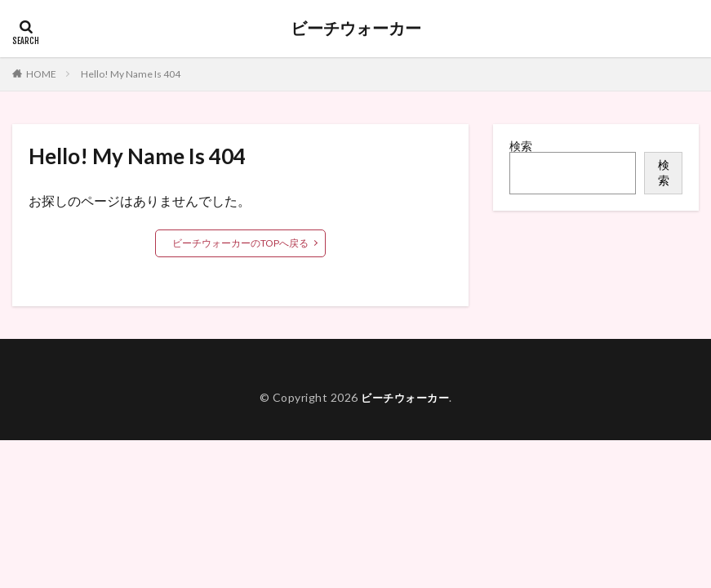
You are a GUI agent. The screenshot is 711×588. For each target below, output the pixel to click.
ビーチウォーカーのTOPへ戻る (240, 243)
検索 (521, 146)
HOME (41, 74)
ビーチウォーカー (356, 29)
